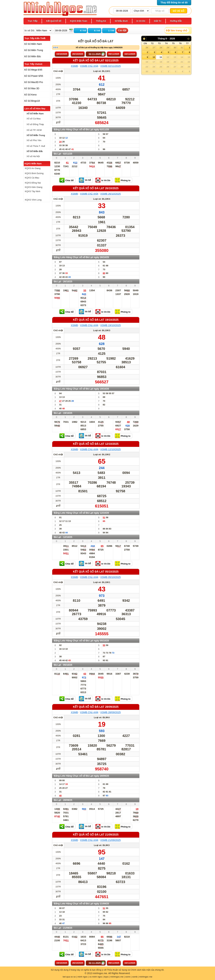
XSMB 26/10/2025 (111, 194)
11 (161, 57)
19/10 (62, 54)
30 (175, 48)
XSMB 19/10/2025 (111, 325)
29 (168, 48)
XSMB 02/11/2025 (111, 66)
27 (154, 48)
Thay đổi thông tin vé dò (174, 3)
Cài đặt (122, 30)
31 (182, 48)
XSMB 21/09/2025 (111, 840)
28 (161, 48)
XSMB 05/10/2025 (111, 577)
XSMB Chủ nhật (89, 66)
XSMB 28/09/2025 (111, 712)
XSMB (74, 66)
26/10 (78, 54)
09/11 (114, 54)
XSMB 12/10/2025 (111, 449)
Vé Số (88, 180)
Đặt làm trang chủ (177, 30)
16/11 (130, 54)
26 (147, 48)
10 (154, 57)
